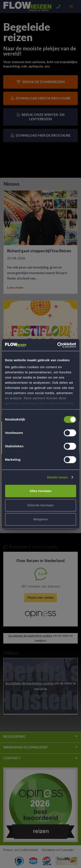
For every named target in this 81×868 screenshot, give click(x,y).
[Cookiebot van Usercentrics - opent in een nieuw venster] (58, 345)
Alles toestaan (41, 491)
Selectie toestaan (40, 505)
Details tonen (57, 477)
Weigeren (40, 519)
